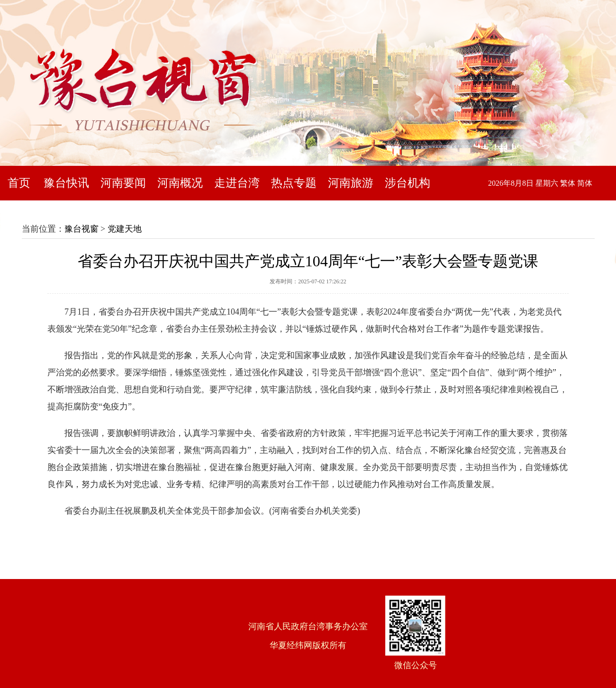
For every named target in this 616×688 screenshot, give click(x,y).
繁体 (568, 183)
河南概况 (180, 183)
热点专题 (294, 183)
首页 (19, 183)
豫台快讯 (66, 183)
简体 (585, 183)
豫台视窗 (82, 229)
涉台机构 (408, 183)
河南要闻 (123, 183)
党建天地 (125, 229)
